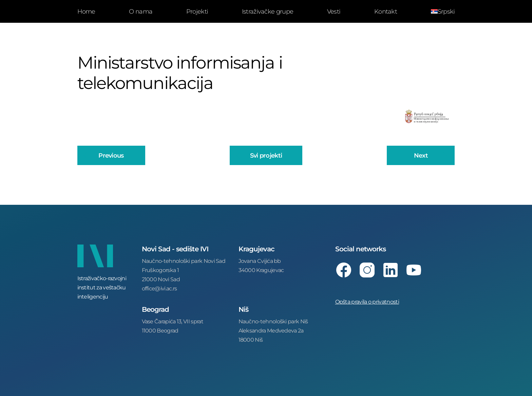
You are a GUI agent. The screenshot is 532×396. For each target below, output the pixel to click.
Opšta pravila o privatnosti (367, 301)
